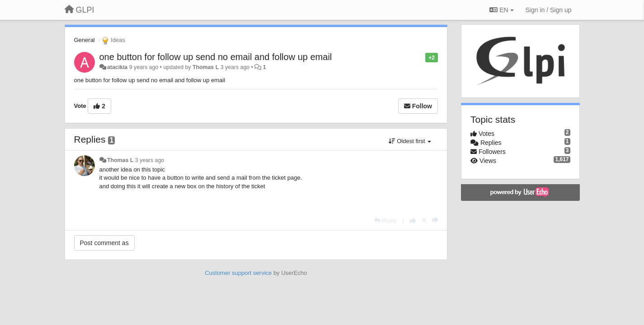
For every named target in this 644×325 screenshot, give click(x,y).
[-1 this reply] (435, 221)
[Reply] (385, 221)
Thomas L (206, 67)
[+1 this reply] (413, 221)
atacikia (117, 67)
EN (501, 10)
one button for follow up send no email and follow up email (216, 57)
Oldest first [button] (410, 141)
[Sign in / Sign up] (549, 10)
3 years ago (150, 160)
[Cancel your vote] (424, 221)
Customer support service (238, 273)
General (85, 40)
